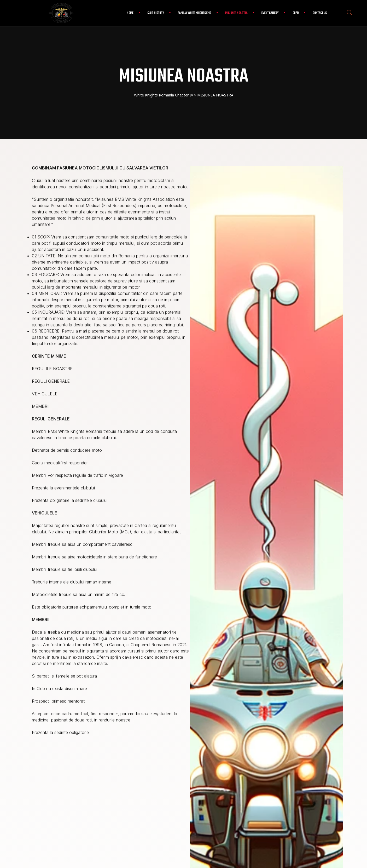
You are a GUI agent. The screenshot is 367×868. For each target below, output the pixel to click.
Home (130, 13)
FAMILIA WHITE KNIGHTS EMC (195, 13)
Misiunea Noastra (236, 13)
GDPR (296, 13)
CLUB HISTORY (156, 13)
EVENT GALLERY (270, 13)
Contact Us (320, 13)
